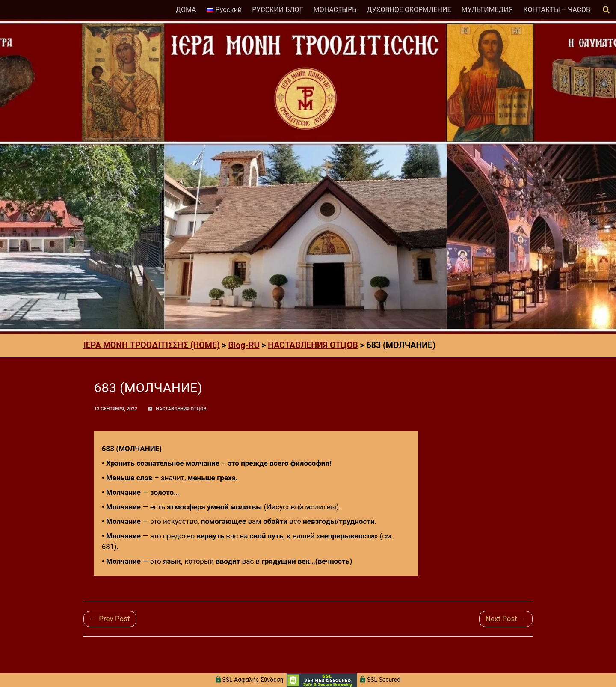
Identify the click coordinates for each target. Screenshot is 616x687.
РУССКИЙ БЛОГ (277, 10)
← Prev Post (110, 619)
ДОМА (186, 10)
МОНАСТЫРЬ (335, 10)
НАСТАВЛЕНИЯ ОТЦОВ (181, 409)
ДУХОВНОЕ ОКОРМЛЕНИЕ (409, 10)
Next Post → (506, 619)
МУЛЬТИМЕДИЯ (487, 10)
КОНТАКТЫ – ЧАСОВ (557, 10)
